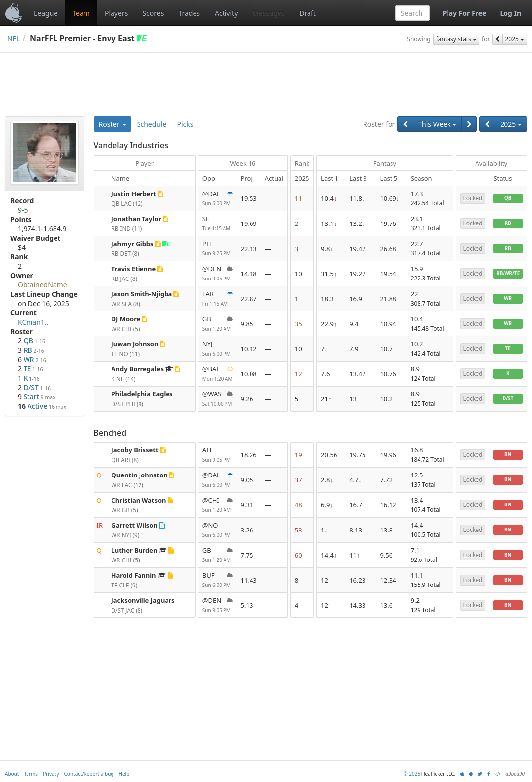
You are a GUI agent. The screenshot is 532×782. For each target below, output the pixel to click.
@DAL (218, 199)
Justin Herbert (134, 194)
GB (218, 324)
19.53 (249, 198)
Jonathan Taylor (137, 219)
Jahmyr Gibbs (133, 244)
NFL (14, 39)
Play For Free (465, 13)
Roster (112, 124)
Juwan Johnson (135, 344)
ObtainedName (42, 285)
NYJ (218, 349)
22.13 (249, 249)
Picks (185, 124)
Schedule (152, 124)
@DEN (218, 274)
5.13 (247, 605)
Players (116, 13)
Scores (153, 13)
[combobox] (413, 13)
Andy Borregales (138, 369)
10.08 (249, 374)
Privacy (51, 774)
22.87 (249, 299)
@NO (218, 530)
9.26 (247, 399)
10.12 (249, 349)
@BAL (218, 374)
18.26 (249, 455)
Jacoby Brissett (135, 450)
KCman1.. (33, 322)
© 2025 (412, 774)
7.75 (247, 555)
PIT (218, 249)
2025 (515, 39)
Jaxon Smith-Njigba (142, 294)
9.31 (247, 505)
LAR (218, 299)
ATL (218, 455)
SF (218, 224)
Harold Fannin (134, 575)
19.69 (249, 223)
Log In (510, 13)
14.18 (249, 274)
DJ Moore (126, 319)
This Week (437, 124)
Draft (307, 13)
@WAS (218, 399)
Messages (268, 13)
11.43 (249, 580)
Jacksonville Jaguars (143, 600)
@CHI (218, 505)
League (46, 13)
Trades (189, 13)
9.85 (247, 324)
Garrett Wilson (135, 525)
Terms (31, 774)
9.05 (247, 480)
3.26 (247, 530)
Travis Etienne (134, 269)
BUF (218, 580)
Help (124, 774)
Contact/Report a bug (89, 774)
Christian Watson (139, 500)
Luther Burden (135, 550)
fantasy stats (456, 39)
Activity (226, 13)
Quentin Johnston (140, 475)
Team (81, 13)
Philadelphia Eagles (142, 394)
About (12, 774)
